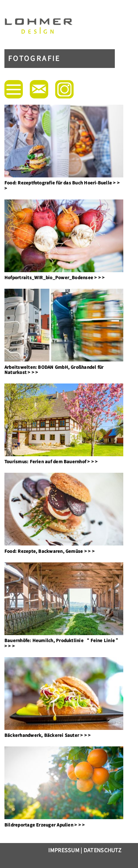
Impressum (64, 850)
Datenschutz (102, 850)
